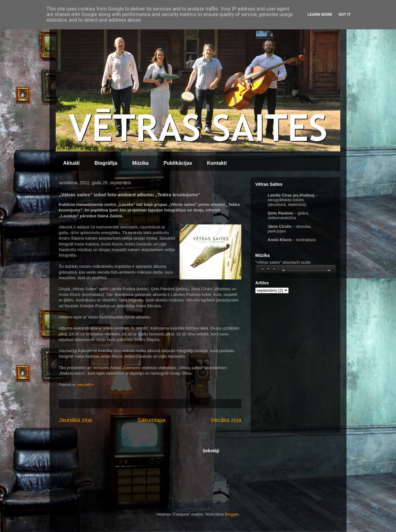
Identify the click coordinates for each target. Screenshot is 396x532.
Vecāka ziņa (226, 420)
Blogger (232, 514)
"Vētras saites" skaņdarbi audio (283, 262)
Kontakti (217, 163)
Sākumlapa (151, 420)
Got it (345, 14)
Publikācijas (178, 163)
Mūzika (140, 163)
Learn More (320, 14)
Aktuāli (71, 163)
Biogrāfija (106, 163)
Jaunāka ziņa (75, 420)
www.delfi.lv (85, 385)
